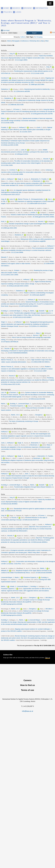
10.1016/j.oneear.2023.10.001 (11, 384)
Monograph (16, 41)
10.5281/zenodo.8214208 (37, 399)
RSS (52, 32)
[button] (34, 33)
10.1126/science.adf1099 (22, 91)
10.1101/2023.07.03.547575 (33, 185)
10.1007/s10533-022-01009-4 (29, 306)
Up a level (5, 30)
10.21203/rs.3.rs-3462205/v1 (38, 326)
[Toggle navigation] (50, 3)
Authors (23, 37)
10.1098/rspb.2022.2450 (9, 228)
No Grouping (38, 37)
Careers (27, 680)
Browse (28, 8)
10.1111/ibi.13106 (7, 165)
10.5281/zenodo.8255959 (44, 573)
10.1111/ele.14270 (26, 132)
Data (42, 41)
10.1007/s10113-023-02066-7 (22, 317)
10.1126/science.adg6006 (37, 241)
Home (6, 8)
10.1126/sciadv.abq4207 (37, 295)
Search (16, 8)
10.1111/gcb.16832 (21, 60)
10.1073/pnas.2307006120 (10, 342)
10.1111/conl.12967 (40, 371)
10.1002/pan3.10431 (21, 154)
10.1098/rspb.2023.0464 (36, 84)
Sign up (47, 658)
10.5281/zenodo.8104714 (31, 520)
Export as (4, 33)
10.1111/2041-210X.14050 (10, 275)
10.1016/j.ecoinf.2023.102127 (11, 194)
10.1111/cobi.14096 (17, 174)
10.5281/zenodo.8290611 (39, 542)
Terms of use (27, 690)
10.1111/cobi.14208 (7, 123)
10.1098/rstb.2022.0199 (16, 105)
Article (9, 41)
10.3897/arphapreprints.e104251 (12, 615)
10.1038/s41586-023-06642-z (41, 362)
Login (18, 12)
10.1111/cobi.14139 (37, 73)
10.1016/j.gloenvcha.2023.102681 (43, 217)
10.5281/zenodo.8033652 (9, 504)
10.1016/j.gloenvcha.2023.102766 (42, 114)
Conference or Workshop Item (30, 41)
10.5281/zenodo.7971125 (13, 511)
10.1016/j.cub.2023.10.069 (10, 145)
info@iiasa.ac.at (27, 711)
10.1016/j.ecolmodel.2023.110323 (18, 286)
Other (47, 41)
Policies (8, 12)
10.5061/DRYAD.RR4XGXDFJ (18, 531)
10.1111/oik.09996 (17, 252)
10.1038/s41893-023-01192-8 (37, 203)
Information (42, 8)
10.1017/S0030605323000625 (18, 353)
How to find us (27, 685)
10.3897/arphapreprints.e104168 (12, 604)
